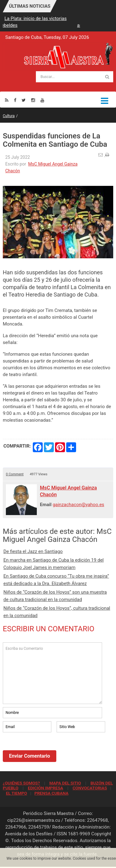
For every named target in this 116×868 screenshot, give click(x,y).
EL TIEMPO (16, 793)
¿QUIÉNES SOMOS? (21, 783)
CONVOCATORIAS (90, 788)
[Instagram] (33, 100)
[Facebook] (15, 100)
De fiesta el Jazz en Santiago (33, 551)
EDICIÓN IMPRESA (45, 788)
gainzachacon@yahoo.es (78, 505)
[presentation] (50, 751)
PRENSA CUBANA (51, 793)
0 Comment (15, 474)
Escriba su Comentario (52, 673)
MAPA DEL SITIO (65, 783)
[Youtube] (42, 100)
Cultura (9, 116)
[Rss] (7, 100)
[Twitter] (24, 100)
